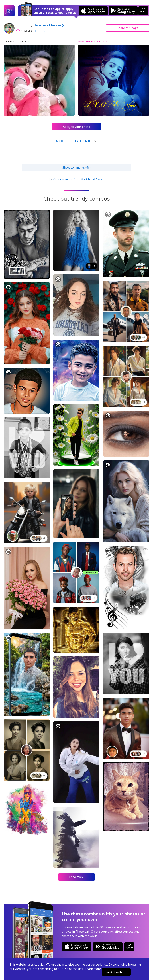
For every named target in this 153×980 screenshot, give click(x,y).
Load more (76, 877)
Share (128, 28)
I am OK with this (116, 972)
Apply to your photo (76, 127)
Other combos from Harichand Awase (76, 179)
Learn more (93, 969)
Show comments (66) (76, 167)
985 (40, 31)
